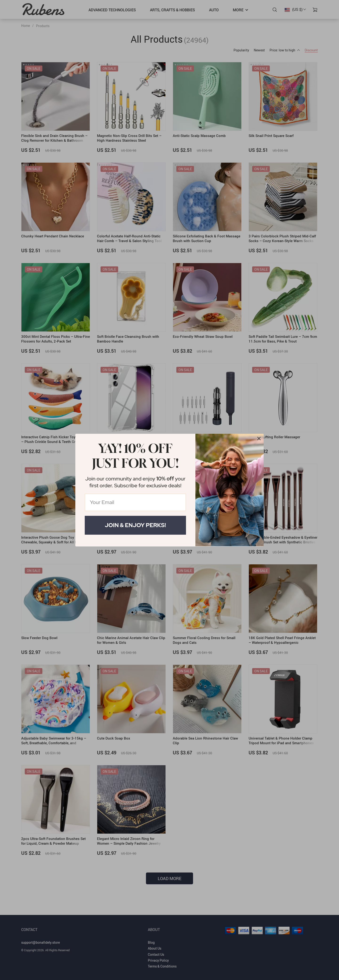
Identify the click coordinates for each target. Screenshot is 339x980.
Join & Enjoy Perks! (135, 525)
